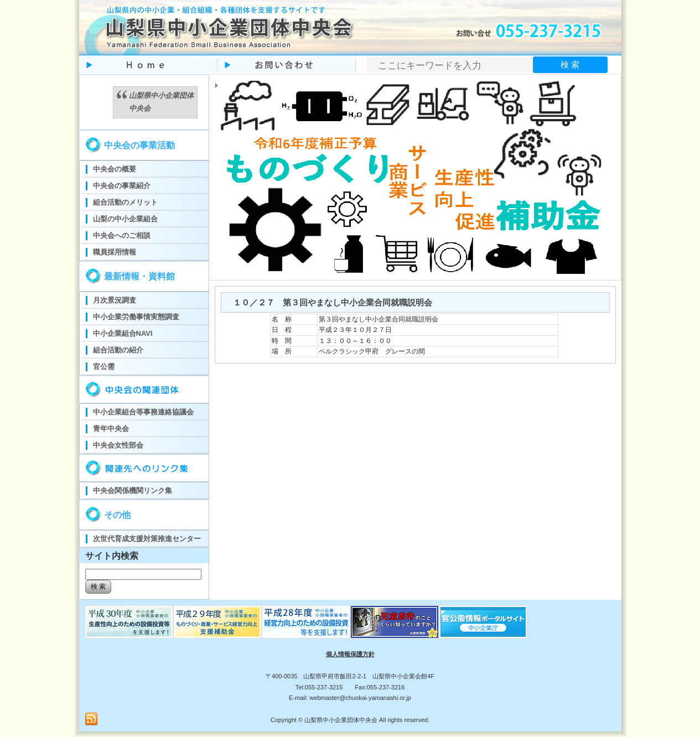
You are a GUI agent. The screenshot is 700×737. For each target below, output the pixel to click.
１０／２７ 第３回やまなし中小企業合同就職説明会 (333, 302)
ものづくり (129, 622)
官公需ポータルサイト (483, 622)
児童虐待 (395, 622)
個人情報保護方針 (350, 654)
